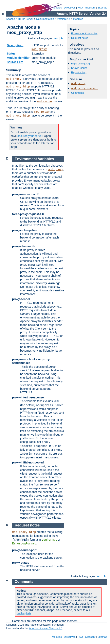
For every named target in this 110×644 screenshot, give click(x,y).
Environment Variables (84, 33)
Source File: (15, 62)
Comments (78, 93)
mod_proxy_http (18, 87)
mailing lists (24, 613)
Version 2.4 (64, 19)
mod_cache (44, 102)
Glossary (90, 8)
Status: (12, 54)
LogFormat (49, 540)
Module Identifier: (19, 58)
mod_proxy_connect (85, 88)
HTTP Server (26, 19)
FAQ (80, 8)
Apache (11, 19)
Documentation (45, 19)
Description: (15, 45)
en (56, 38)
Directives (70, 8)
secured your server (30, 136)
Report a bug (79, 72)
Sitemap (102, 8)
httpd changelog (81, 64)
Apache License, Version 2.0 (46, 628)
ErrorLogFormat (24, 544)
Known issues (79, 68)
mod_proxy (39, 49)
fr (62, 38)
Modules (78, 19)
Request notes (80, 38)
